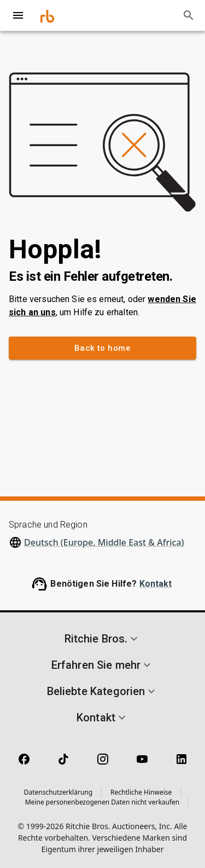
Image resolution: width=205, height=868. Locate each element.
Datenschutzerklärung (58, 792)
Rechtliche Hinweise (141, 792)
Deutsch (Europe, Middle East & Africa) (104, 542)
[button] (102, 639)
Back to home (102, 348)
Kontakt (156, 584)
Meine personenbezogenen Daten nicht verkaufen (102, 802)
